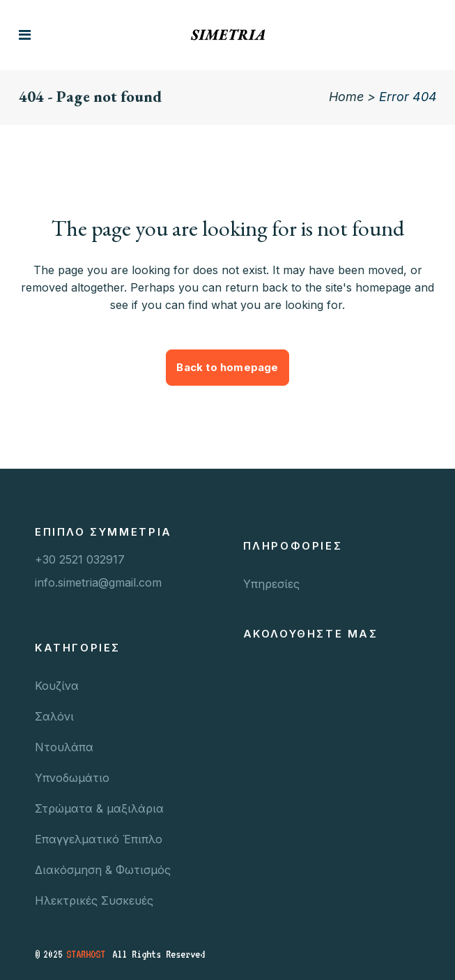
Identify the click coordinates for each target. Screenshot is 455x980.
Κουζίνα (57, 686)
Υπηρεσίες (271, 584)
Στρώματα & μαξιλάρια (99, 808)
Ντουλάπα (64, 747)
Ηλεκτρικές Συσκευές (94, 900)
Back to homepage (227, 367)
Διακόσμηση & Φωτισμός (103, 870)
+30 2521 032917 (80, 559)
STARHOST (86, 954)
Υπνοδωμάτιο (72, 778)
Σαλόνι (54, 716)
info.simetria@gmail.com (98, 582)
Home (346, 97)
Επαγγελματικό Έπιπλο (99, 839)
